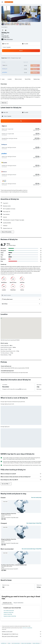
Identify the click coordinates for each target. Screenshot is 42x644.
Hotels (9, 643)
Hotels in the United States (26, 643)
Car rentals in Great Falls (9, 611)
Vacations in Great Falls (8, 612)
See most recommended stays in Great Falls (32, 549)
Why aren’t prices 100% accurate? (22, 636)
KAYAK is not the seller (22, 632)
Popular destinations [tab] (19, 603)
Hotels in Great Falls (8, 614)
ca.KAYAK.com (4, 643)
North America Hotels (16, 643)
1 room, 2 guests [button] (7, 47)
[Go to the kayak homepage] (9, 2)
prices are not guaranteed (27, 628)
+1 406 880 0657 (5, 37)
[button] (2, 2)
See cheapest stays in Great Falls (34, 523)
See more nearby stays (36, 497)
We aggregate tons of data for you (22, 634)
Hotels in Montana (36, 643)
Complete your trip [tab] (7, 603)
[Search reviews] (22, 295)
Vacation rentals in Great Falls (10, 616)
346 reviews (10, 39)
